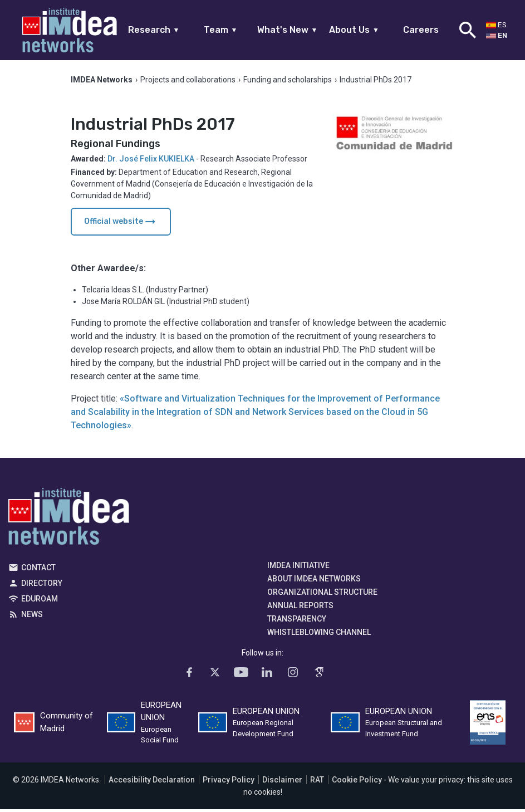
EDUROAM (40, 601)
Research (154, 30)
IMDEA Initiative (298, 568)
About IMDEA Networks (314, 581)
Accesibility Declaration (152, 782)
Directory (42, 585)
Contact (38, 570)
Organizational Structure (322, 594)
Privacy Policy (229, 782)
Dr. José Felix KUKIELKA (151, 161)
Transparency (297, 621)
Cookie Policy (357, 782)
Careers (421, 30)
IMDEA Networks (69, 521)
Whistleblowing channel (319, 634)
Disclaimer (282, 782)
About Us (354, 30)
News (32, 617)
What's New (288, 30)
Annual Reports (300, 608)
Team (221, 30)
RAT (317, 782)
